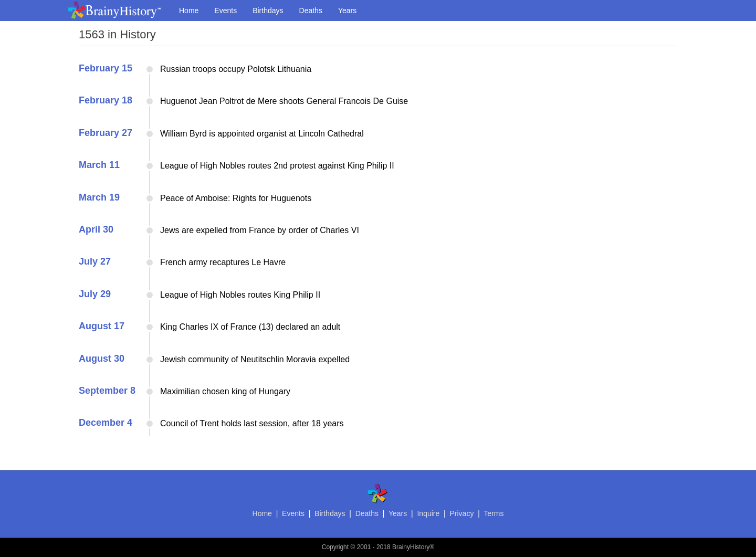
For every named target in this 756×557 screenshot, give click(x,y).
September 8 (107, 391)
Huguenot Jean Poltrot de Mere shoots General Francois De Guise (284, 101)
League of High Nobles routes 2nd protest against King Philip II (277, 166)
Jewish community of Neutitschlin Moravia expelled (255, 359)
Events (225, 10)
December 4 (106, 423)
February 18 (106, 100)
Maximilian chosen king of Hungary (225, 391)
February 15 (106, 68)
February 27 (106, 133)
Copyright (335, 547)
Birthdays (268, 10)
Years (347, 10)
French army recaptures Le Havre (223, 262)
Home (189, 10)
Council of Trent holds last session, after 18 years (252, 423)
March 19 (99, 197)
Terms (493, 513)
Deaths (311, 10)
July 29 (95, 294)
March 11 (99, 165)
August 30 (102, 359)
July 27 (95, 261)
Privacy (461, 513)
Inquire (428, 513)
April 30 (96, 229)
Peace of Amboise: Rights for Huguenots (236, 198)
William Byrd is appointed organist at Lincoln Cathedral (262, 134)
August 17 (102, 326)
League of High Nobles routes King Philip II (240, 295)
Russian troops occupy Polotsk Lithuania (236, 69)
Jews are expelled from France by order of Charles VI (260, 230)
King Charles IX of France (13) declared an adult (250, 327)
